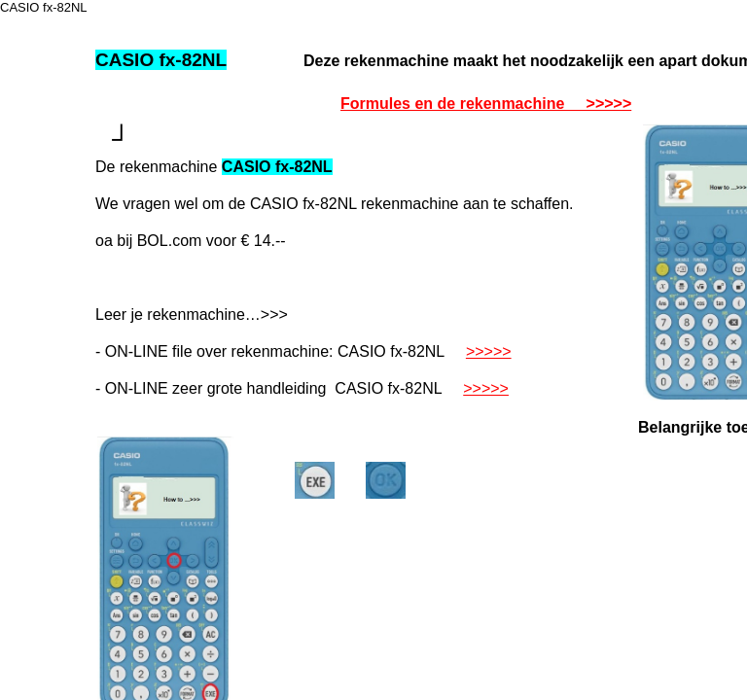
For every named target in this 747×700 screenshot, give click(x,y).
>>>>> (489, 351)
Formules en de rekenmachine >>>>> (486, 104)
